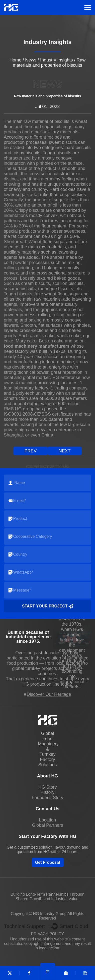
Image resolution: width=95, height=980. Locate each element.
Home (15, 60)
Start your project (47, 606)
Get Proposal (48, 862)
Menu (88, 8)
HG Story (47, 787)
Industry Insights (56, 60)
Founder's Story (47, 798)
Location (47, 820)
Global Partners (47, 825)
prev (31, 451)
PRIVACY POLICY (48, 934)
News (31, 60)
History (47, 792)
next (65, 451)
